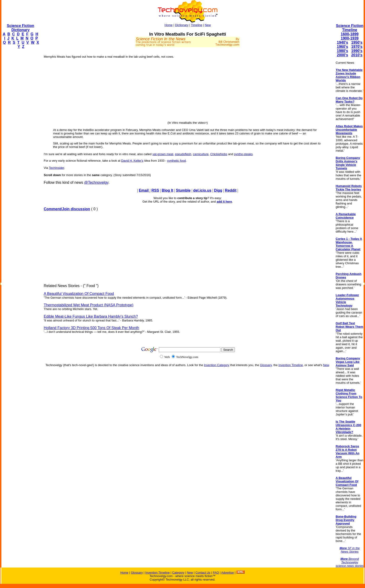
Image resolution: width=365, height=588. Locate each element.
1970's (357, 47)
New (208, 25)
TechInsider (57, 168)
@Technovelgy (96, 182)
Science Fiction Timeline (350, 28)
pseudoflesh (183, 154)
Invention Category (217, 365)
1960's (342, 47)
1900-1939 (350, 38)
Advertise (227, 573)
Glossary (266, 365)
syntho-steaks (243, 154)
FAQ (216, 573)
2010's (357, 55)
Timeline (197, 25)
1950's (357, 42)
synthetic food (176, 161)
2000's (342, 55)
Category (178, 573)
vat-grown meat (163, 154)
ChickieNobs (219, 154)
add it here (224, 202)
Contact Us (203, 573)
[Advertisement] (20, 122)
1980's (342, 51)
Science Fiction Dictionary (20, 28)
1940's (342, 42)
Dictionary (182, 25)
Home (169, 25)
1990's (357, 51)
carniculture (201, 154)
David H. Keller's (132, 161)
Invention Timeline (291, 365)
